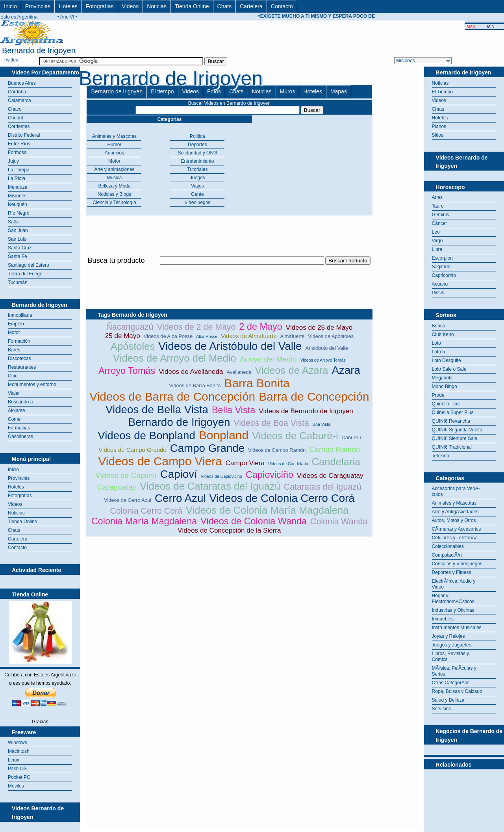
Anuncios (114, 153)
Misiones (17, 196)
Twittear (12, 60)
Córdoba (17, 92)
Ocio (13, 376)
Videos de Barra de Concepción (172, 396)
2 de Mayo (261, 327)
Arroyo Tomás (127, 371)
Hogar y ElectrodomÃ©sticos (453, 599)
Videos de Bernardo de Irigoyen (306, 411)
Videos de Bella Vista (157, 409)
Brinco (439, 326)
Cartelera (251, 6)
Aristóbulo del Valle (327, 348)
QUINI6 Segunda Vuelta (457, 430)
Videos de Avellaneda (191, 372)
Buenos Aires (22, 83)
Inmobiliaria (20, 315)
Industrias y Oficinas (453, 610)
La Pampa (19, 170)
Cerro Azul (180, 498)
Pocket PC (19, 777)
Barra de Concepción (314, 396)
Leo (436, 232)
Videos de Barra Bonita (195, 385)
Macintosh (19, 751)
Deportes (197, 145)
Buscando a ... (23, 402)
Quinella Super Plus (453, 412)
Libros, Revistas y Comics (451, 656)
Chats (225, 6)
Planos (439, 126)
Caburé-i (351, 437)
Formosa (17, 152)
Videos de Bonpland (146, 435)
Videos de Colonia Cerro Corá (282, 498)
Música (114, 178)
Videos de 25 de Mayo (319, 328)
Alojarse (16, 410)
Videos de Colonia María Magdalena (267, 510)
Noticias (157, 6)
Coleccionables (448, 546)
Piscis (438, 293)
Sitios (438, 135)
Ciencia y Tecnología (114, 202)
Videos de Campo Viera (160, 461)
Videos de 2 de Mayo (196, 327)
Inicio (10, 6)
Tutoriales (197, 169)
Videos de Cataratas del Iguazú (210, 486)
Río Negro (19, 213)
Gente (197, 194)
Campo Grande (208, 448)
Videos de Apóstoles (331, 336)
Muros (288, 91)
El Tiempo (442, 92)
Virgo (437, 241)
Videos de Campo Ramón (277, 450)
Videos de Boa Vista (271, 423)
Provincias (38, 6)
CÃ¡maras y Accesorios (457, 529)
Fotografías (100, 6)
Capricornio (444, 275)
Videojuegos (198, 202)
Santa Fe (18, 256)
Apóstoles (133, 346)
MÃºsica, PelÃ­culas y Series (454, 671)
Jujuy (13, 161)
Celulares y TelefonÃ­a (455, 538)
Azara (346, 370)
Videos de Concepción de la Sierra (229, 530)
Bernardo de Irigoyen (117, 91)
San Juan (18, 230)
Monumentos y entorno (32, 384)
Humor (114, 145)
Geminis (441, 215)
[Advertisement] (229, 269)
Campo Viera (245, 463)
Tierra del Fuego (25, 274)
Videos (131, 6)
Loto (436, 343)
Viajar (14, 393)
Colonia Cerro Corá (146, 511)
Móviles (16, 786)
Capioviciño (270, 475)
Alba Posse (207, 336)
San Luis (17, 239)
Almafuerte (292, 336)
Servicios (442, 709)
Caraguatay (117, 487)
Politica (197, 136)
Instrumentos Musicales (457, 628)
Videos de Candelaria (288, 464)
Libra (437, 249)
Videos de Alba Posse (168, 336)
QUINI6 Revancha (451, 421)
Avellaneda (239, 372)
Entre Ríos (19, 144)
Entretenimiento (197, 161)
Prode (438, 395)
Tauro (438, 206)
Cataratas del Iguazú (323, 487)
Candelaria (336, 462)
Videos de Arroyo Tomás (323, 360)
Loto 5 (438, 352)
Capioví (179, 474)
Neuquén (18, 204)
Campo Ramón (334, 449)
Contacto (282, 6)
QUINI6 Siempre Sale (455, 438)
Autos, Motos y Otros (454, 520)
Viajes (197, 186)
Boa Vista (321, 424)
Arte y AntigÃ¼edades (455, 512)
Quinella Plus (446, 404)
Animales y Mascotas (114, 136)
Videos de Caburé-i (295, 436)
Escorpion (442, 258)
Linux (14, 760)
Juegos (197, 178)
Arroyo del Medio (268, 359)
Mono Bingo (445, 386)
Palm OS (17, 769)
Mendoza (18, 187)
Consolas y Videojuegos (457, 564)
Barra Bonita (257, 383)
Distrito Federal (24, 135)
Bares (14, 350)
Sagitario (441, 267)
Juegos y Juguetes (452, 645)
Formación (19, 341)
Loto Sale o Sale (449, 369)
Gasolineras (20, 436)
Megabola (442, 378)
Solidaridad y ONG (197, 153)
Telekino (441, 456)
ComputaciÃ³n (447, 555)
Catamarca (19, 100)
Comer (15, 419)
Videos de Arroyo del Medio (175, 358)
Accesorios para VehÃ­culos (456, 491)
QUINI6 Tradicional (452, 447)
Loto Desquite (447, 360)
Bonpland (224, 435)
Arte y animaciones (114, 169)
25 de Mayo (123, 336)
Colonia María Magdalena (144, 521)
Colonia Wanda (339, 522)
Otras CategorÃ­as (451, 683)
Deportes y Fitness (452, 572)
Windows (18, 743)
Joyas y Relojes (448, 636)
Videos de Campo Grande (132, 450)
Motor (14, 332)
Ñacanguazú (130, 327)
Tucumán (18, 282)
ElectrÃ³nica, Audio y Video (454, 584)
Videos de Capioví (126, 475)
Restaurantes (22, 367)
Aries (437, 197)
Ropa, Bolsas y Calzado (457, 691)
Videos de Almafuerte (249, 336)
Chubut (16, 118)
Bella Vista (233, 410)
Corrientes (19, 126)
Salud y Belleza (448, 700)
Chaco (15, 109)
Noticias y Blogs (114, 194)
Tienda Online (192, 6)
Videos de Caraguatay (330, 476)
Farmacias (19, 428)
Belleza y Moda (114, 186)
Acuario (440, 284)
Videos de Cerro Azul (128, 500)
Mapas (339, 91)
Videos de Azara (292, 370)
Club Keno (443, 334)
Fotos (214, 91)
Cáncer (440, 223)
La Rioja (17, 178)
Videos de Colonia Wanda (254, 521)
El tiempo (162, 91)
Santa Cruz (20, 248)
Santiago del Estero (29, 265)
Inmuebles (443, 619)
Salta (13, 222)
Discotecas (19, 358)
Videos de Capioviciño (221, 476)
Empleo (16, 324)
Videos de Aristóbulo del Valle (230, 346)
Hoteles (68, 6)
